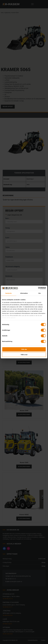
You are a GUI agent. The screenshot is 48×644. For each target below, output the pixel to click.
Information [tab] (24, 293)
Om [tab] (40, 293)
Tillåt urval (24, 355)
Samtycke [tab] (8, 293)
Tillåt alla (24, 349)
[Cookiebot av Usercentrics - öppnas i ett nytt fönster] (38, 288)
